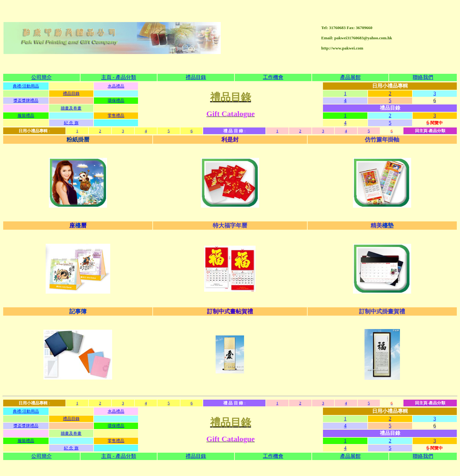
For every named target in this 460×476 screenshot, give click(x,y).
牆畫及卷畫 (71, 71)
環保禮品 (116, 64)
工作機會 (273, 40)
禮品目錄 (196, 40)
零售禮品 (116, 79)
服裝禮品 (26, 79)
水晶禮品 (116, 49)
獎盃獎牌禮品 (26, 64)
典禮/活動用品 (26, 49)
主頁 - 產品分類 (119, 40)
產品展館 (350, 40)
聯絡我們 (423, 40)
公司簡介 (42, 40)
